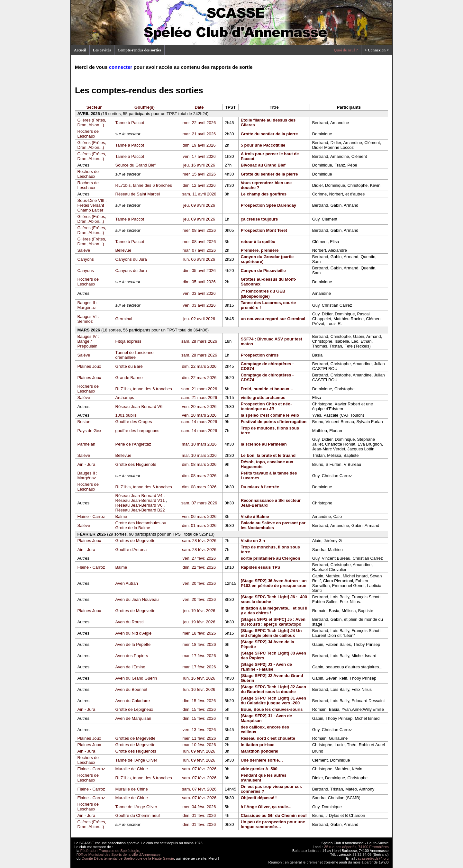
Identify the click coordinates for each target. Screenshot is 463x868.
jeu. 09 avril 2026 (199, 205)
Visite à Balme (255, 516)
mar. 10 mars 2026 (199, 444)
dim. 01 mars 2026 (199, 525)
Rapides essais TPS (261, 567)
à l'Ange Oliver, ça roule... (266, 807)
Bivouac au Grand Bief (263, 165)
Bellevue (123, 250)
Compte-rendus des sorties (140, 50)
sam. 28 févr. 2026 (199, 541)
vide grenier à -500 (259, 769)
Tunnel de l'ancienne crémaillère (135, 355)
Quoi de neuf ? (346, 50)
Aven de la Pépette (133, 644)
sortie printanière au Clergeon (271, 558)
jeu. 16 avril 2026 (199, 165)
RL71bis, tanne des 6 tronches (144, 185)
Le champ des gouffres (264, 194)
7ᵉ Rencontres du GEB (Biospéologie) (263, 294)
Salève (84, 250)
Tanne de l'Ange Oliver (136, 760)
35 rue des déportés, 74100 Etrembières (357, 847)
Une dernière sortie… (262, 760)
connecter (121, 67)
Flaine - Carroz (91, 516)
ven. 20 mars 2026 (199, 407)
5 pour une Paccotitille (263, 145)
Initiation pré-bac (258, 745)
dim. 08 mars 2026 (199, 464)
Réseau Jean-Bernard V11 (140, 500)
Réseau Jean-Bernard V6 (139, 407)
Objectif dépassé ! (259, 798)
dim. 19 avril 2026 (199, 145)
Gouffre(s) (145, 107)
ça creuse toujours (259, 219)
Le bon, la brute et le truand (268, 455)
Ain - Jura (86, 464)
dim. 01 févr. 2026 (199, 815)
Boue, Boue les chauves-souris (272, 709)
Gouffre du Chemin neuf (138, 815)
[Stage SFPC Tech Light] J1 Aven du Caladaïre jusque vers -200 (273, 701)
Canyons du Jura (131, 259)
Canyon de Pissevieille (263, 271)
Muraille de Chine (132, 769)
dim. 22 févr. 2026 (199, 567)
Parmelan (86, 444)
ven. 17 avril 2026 (199, 156)
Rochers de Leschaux (88, 134)
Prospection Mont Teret (264, 230)
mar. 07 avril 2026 (199, 250)
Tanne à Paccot (130, 123)
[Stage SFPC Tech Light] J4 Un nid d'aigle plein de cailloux (271, 633)
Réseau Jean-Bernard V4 (139, 496)
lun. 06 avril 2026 (199, 259)
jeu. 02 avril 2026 (199, 319)
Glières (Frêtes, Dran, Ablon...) (92, 122)
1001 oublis (126, 415)
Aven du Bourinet (132, 689)
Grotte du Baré (129, 366)
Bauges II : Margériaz (87, 305)
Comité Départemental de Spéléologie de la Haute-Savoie (128, 858)
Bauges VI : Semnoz (88, 319)
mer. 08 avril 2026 (199, 230)
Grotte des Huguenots (136, 464)
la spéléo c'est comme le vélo (270, 415)
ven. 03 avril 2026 (199, 293)
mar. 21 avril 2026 (199, 134)
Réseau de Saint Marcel (138, 194)
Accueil (80, 50)
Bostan (84, 422)
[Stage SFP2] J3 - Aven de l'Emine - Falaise (266, 667)
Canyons (86, 259)
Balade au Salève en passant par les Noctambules (273, 525)
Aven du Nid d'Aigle (134, 633)
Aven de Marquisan (133, 718)
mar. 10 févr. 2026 (199, 745)
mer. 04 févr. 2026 (199, 807)
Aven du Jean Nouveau (137, 599)
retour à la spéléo (258, 242)
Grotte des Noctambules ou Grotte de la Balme (141, 525)
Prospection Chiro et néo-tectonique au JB (266, 406)
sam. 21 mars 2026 (199, 389)
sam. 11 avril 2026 (199, 194)
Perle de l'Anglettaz (133, 444)
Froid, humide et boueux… (267, 389)
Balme (121, 516)
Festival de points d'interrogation (274, 422)
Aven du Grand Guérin (136, 678)
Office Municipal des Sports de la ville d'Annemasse (119, 854)
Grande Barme (129, 378)
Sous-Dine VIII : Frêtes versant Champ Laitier (92, 205)
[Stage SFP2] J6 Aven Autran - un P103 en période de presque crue (274, 583)
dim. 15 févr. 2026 (199, 701)
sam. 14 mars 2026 (199, 422)
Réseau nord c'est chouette (268, 738)
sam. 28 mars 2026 (199, 341)
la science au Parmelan (264, 444)
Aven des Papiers (132, 656)
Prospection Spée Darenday (269, 205)
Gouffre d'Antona (131, 550)
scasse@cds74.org (373, 858)
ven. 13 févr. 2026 (199, 730)
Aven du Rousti (130, 622)
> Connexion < (377, 50)
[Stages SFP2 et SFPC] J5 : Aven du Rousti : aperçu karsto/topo (273, 622)
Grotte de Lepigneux (134, 709)
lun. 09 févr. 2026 (199, 751)
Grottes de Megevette (136, 541)
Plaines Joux (89, 366)
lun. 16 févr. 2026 (199, 678)
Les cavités (102, 50)
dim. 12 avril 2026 (199, 185)
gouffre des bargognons (137, 431)
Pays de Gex (89, 431)
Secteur (94, 107)
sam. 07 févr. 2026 (199, 769)
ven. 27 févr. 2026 (199, 558)
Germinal (124, 319)
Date (199, 107)
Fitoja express (128, 341)
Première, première (260, 250)
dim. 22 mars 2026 (199, 366)
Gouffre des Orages (134, 422)
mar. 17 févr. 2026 (199, 656)
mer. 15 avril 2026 (199, 174)
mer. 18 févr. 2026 (199, 633)
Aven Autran (127, 583)
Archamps (125, 398)
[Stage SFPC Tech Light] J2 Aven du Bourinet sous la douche (273, 689)
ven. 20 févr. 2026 (199, 583)
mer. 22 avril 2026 (199, 123)
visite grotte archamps (263, 398)
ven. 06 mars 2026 (199, 516)
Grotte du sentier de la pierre (269, 134)
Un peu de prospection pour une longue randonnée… (273, 824)
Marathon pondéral (260, 751)
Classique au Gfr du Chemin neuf (274, 815)
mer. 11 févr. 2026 (199, 738)
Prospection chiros (260, 355)
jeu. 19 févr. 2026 (199, 611)
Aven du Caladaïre (133, 701)
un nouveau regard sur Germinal (273, 319)
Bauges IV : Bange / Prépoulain (88, 341)
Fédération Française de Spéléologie (110, 851)
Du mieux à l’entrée (260, 487)
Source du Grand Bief (136, 165)
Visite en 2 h (253, 541)
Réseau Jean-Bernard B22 (140, 510)
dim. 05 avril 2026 (199, 271)
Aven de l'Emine (130, 667)
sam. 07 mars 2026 (199, 503)
